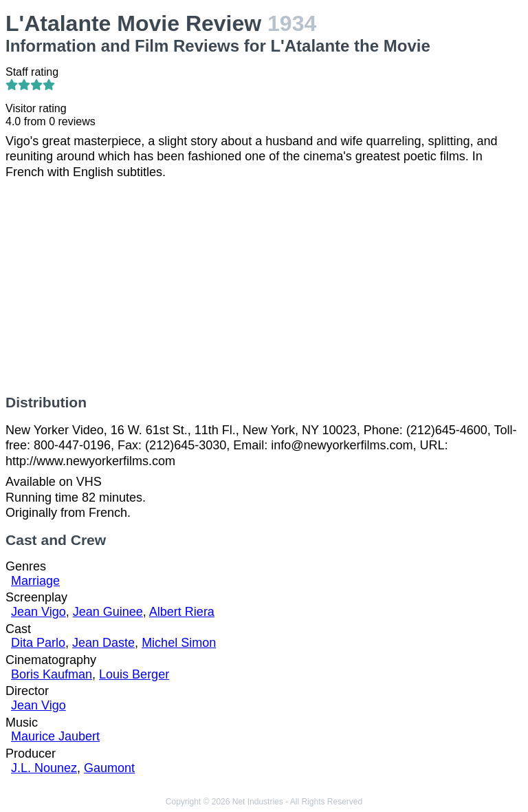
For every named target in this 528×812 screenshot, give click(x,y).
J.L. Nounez (44, 768)
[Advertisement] (264, 287)
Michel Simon (179, 643)
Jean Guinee (108, 612)
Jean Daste (103, 643)
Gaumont (109, 768)
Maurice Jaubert (55, 736)
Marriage (35, 581)
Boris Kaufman (52, 674)
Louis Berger (134, 674)
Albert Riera (182, 612)
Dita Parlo (38, 643)
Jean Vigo (38, 612)
